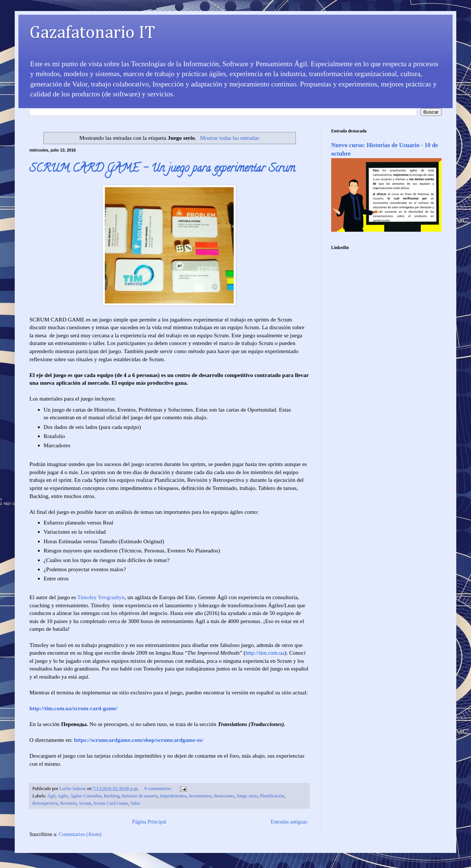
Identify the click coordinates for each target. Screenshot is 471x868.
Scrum (85, 803)
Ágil (51, 796)
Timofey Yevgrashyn (101, 597)
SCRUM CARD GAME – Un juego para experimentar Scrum (162, 169)
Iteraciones (224, 796)
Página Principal (149, 822)
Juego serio (247, 796)
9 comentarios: (159, 789)
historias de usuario (140, 796)
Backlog (112, 796)
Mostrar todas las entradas (229, 138)
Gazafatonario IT (92, 33)
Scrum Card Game (111, 803)
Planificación (272, 796)
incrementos (200, 796)
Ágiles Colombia (86, 796)
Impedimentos (173, 796)
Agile (63, 796)
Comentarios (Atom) (80, 834)
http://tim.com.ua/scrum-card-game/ (73, 708)
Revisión (69, 803)
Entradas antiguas (289, 822)
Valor (135, 803)
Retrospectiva (45, 803)
